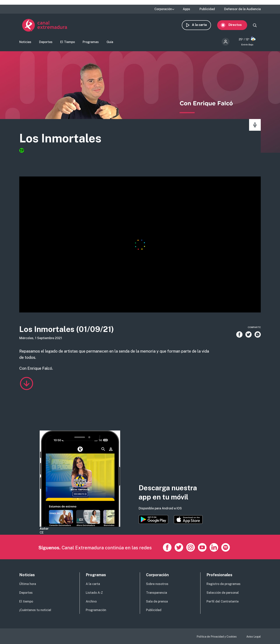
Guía (110, 42)
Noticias (25, 42)
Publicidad (207, 9)
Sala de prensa (157, 601)
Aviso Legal (254, 637)
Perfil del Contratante (223, 601)
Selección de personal (223, 593)
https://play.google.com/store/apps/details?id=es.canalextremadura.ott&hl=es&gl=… (153, 519)
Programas (91, 42)
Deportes (46, 42)
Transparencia (157, 593)
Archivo (91, 601)
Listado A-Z (94, 593)
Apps (186, 9)
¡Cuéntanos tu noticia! (35, 610)
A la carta (202, 25)
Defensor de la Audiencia (242, 9)
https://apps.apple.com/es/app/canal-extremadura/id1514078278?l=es (188, 520)
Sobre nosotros (157, 584)
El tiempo (26, 601)
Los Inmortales (60, 138)
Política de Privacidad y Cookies (217, 637)
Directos (238, 25)
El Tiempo (68, 42)
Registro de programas (224, 584)
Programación (96, 610)
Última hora (28, 584)
